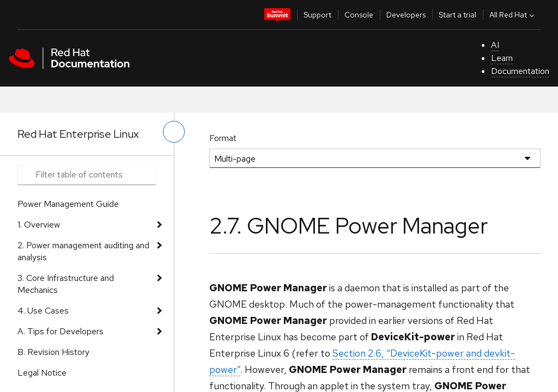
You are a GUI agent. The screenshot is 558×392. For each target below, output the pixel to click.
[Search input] (87, 175)
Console (359, 15)
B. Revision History (53, 352)
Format (223, 138)
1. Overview (39, 225)
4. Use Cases (43, 311)
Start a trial (457, 15)
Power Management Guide (68, 204)
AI (495, 45)
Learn (502, 58)
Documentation (520, 71)
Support (317, 15)
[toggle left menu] (174, 132)
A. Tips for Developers (60, 331)
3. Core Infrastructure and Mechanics (66, 284)
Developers (406, 15)
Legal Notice (42, 373)
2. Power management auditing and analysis (83, 251)
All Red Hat (513, 15)
